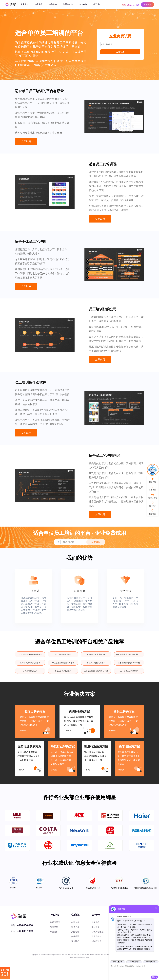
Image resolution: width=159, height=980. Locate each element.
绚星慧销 (53, 4)
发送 (153, 977)
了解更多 (23, 731)
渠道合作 (75, 932)
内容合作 (75, 922)
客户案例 (83, 4)
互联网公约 (97, 936)
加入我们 (75, 941)
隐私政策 (96, 927)
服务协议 (96, 922)
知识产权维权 (98, 932)
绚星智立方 (68, 4)
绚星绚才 (24, 4)
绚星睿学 (39, 4)
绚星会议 (54, 932)
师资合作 (75, 927)
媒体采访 (75, 936)
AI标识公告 (97, 941)
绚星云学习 (55, 922)
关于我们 (97, 4)
